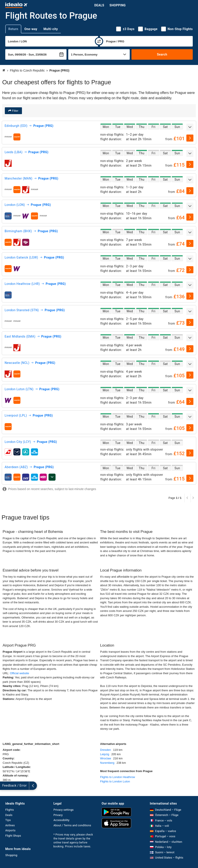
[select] (190, 138)
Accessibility (62, 820)
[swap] (99, 41)
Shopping (118, 5)
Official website (19, 673)
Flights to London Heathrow (118, 777)
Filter (15, 111)
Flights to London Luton (115, 781)
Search (162, 54)
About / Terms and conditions (72, 825)
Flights (10, 810)
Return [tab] (13, 29)
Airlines (10, 825)
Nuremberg (107, 763)
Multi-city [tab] (51, 29)
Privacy (58, 815)
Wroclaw (106, 758)
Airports (10, 830)
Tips (8, 820)
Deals (99, 5)
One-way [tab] (31, 29)
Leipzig (105, 754)
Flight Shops (13, 836)
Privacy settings (64, 810)
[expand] (190, 127)
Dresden (105, 750)
